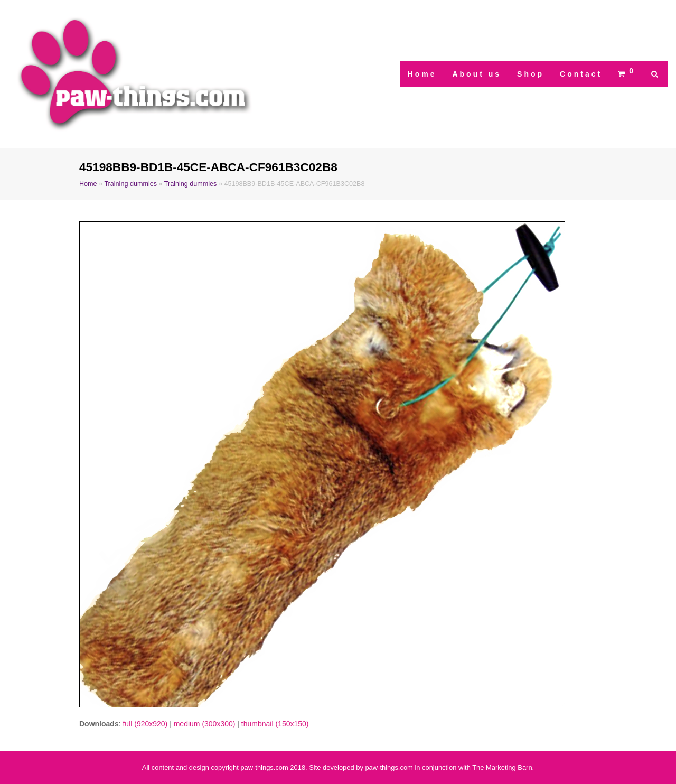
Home (88, 184)
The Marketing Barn (502, 767)
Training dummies (130, 184)
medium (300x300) (205, 724)
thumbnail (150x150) (275, 724)
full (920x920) (145, 724)
